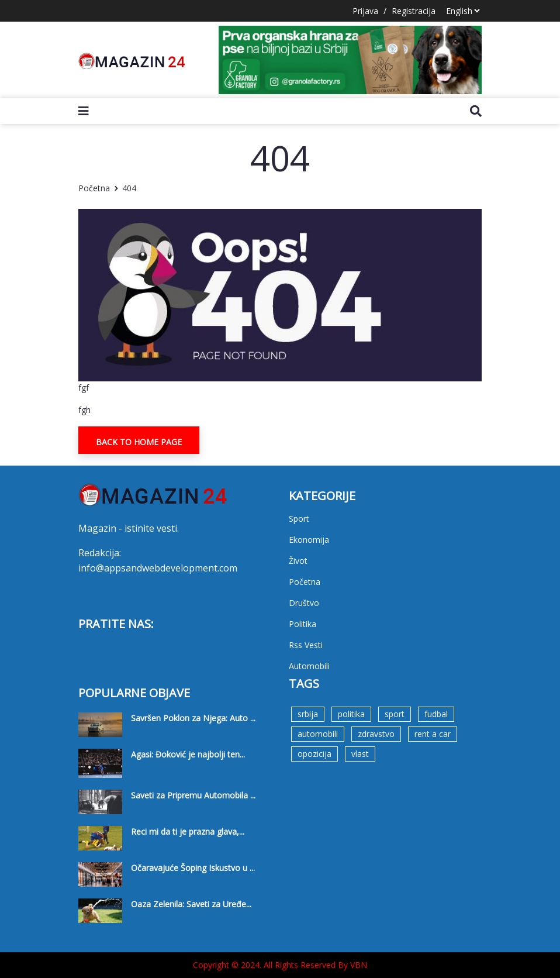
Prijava (365, 11)
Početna (94, 188)
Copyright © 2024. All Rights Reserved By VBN (280, 965)
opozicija (314, 754)
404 (129, 188)
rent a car (433, 734)
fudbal (436, 714)
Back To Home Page (139, 442)
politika (351, 714)
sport (395, 714)
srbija (308, 714)
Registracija (414, 11)
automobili (318, 734)
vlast (360, 754)
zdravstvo (376, 734)
